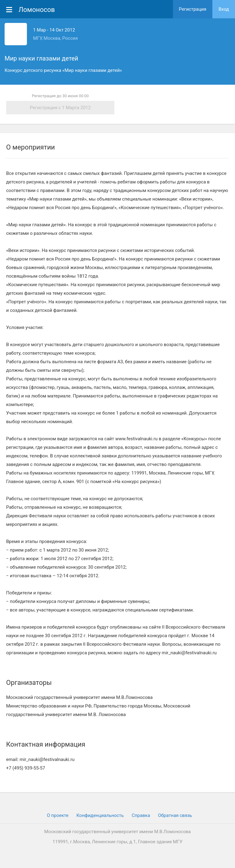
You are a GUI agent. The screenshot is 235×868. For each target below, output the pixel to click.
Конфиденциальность (100, 815)
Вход (224, 9)
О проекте (58, 815)
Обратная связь (175, 815)
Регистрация (193, 9)
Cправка (141, 815)
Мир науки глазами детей (41, 58)
